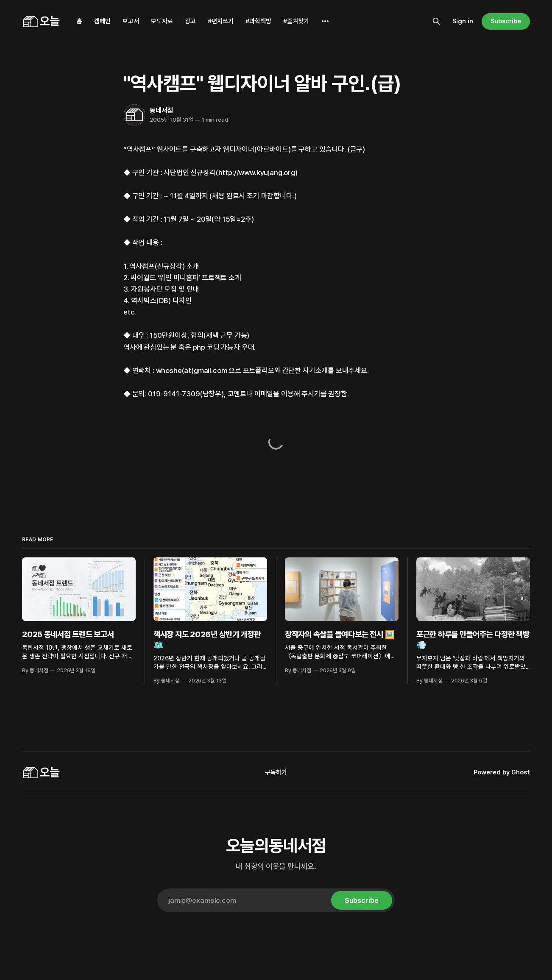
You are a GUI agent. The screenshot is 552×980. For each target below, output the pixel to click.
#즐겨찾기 (296, 21)
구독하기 (276, 772)
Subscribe (506, 21)
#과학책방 (258, 21)
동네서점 (161, 110)
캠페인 (102, 21)
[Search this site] (436, 21)
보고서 (131, 21)
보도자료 (162, 21)
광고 (190, 21)
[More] (325, 21)
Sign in (463, 21)
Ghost (521, 772)
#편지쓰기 (221, 21)
